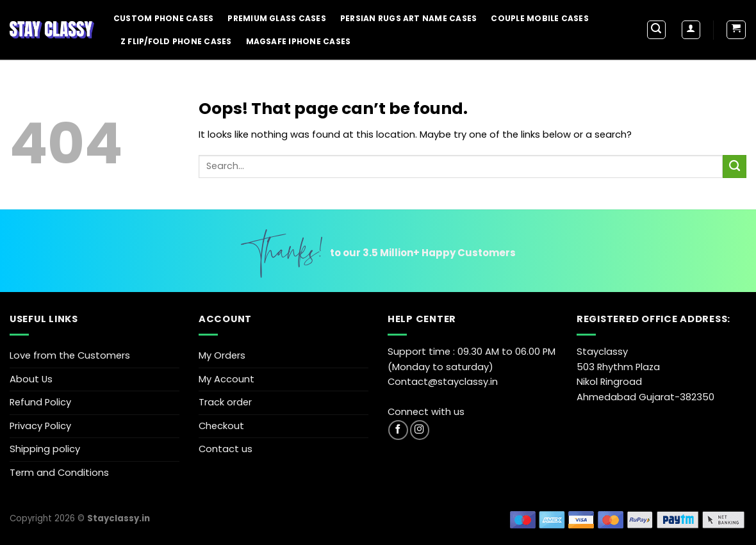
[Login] (691, 30)
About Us (31, 379)
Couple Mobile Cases (540, 18)
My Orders (222, 355)
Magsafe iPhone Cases (299, 41)
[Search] (656, 30)
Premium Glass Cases (277, 18)
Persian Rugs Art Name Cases (408, 18)
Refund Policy (40, 402)
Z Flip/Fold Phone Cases (176, 41)
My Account (226, 379)
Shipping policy (45, 449)
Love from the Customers (70, 355)
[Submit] (735, 167)
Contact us (226, 449)
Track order (225, 402)
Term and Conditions (59, 473)
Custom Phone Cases (163, 18)
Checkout (221, 426)
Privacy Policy (40, 426)
